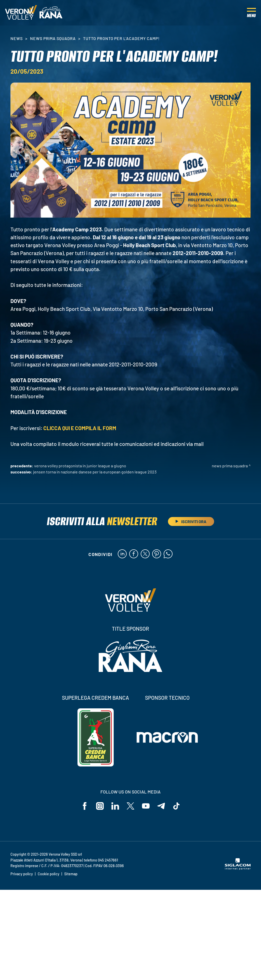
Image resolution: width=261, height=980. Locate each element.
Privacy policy (22, 874)
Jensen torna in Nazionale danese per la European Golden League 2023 (95, 472)
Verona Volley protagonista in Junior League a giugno (80, 466)
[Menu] (251, 13)
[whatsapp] (168, 554)
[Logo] (21, 13)
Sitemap (71, 874)
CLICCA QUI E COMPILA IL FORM (80, 428)
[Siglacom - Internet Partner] (238, 868)
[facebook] (134, 554)
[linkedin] (122, 554)
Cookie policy (49, 874)
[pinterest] (157, 554)
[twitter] (145, 554)
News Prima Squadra (53, 38)
